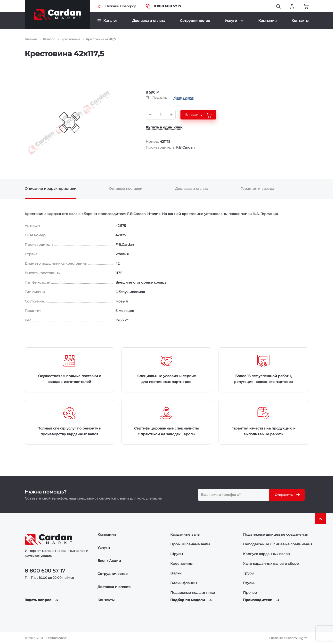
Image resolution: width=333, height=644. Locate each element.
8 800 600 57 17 (164, 6)
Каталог (107, 21)
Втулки (249, 583)
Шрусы (177, 554)
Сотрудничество (195, 21)
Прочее (250, 593)
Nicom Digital (297, 638)
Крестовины (181, 564)
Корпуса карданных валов (266, 554)
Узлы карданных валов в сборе (271, 564)
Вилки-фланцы (184, 583)
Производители (261, 600)
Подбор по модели (191, 600)
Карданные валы (185, 534)
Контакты (300, 21)
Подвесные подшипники (193, 593)
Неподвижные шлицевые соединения (278, 544)
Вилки (176, 573)
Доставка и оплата (149, 21)
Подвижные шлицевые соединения (276, 534)
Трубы (249, 573)
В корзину (198, 115)
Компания (268, 21)
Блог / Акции (109, 561)
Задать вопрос (41, 600)
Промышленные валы (190, 544)
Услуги (234, 21)
